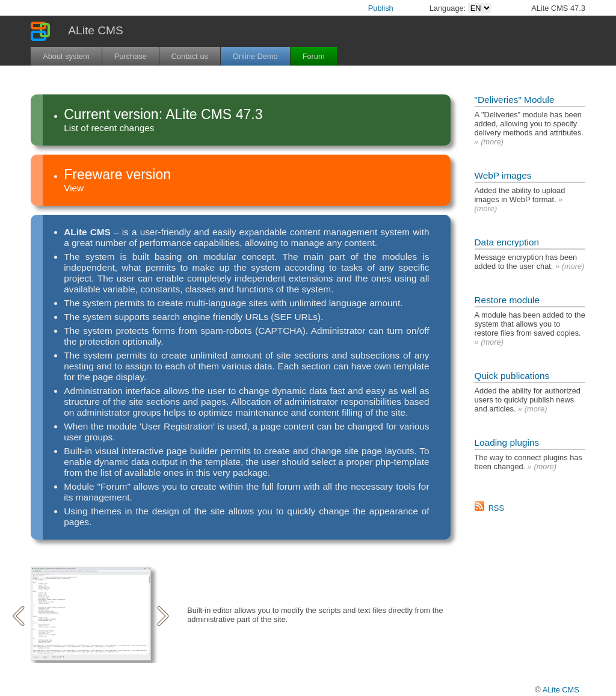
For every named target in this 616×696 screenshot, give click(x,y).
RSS (496, 508)
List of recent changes (109, 128)
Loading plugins (507, 442)
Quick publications (512, 376)
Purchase (131, 56)
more (492, 142)
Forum (314, 56)
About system (66, 56)
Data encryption (507, 242)
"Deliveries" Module (515, 100)
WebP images (503, 175)
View (74, 188)
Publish (381, 8)
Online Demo (255, 56)
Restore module (507, 300)
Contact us (190, 56)
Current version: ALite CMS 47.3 (163, 114)
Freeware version (117, 174)
